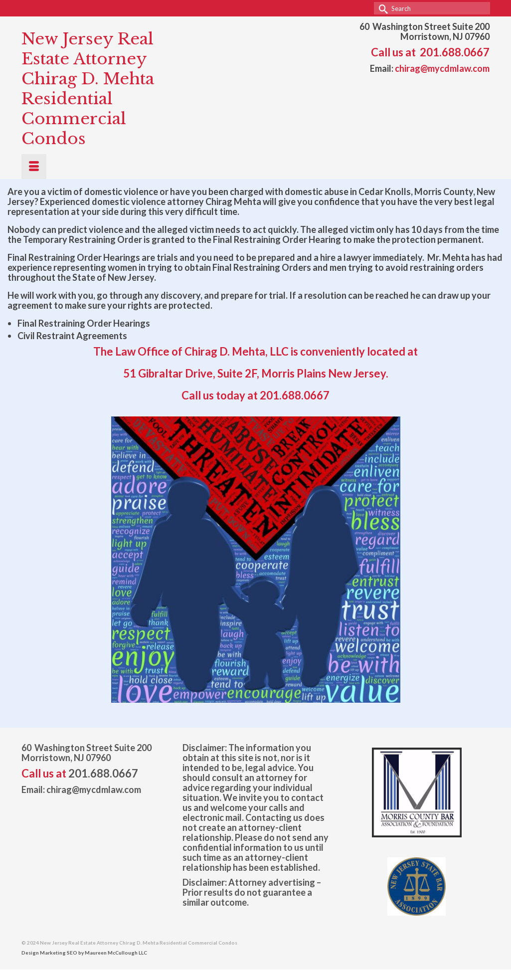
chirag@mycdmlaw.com (442, 68)
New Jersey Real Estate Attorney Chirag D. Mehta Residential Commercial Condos (88, 89)
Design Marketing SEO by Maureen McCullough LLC (84, 953)
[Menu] (34, 167)
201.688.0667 (455, 52)
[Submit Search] (381, 8)
